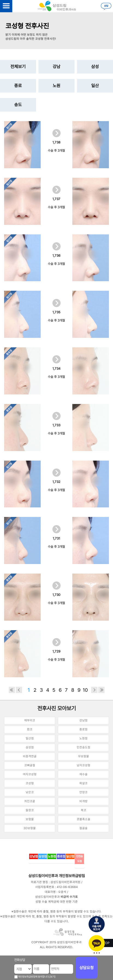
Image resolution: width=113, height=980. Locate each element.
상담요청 (87, 968)
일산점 (30, 738)
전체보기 (18, 67)
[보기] (52, 977)
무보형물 (84, 756)
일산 (95, 86)
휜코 (30, 729)
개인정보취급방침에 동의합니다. (34, 977)
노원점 (84, 738)
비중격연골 (30, 756)
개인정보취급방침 (72, 876)
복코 (84, 810)
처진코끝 (30, 801)
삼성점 (30, 747)
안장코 (84, 792)
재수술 (84, 774)
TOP (106, 943)
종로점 (84, 729)
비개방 (84, 801)
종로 (18, 86)
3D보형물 (30, 828)
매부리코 (30, 720)
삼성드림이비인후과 (43, 876)
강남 (56, 67)
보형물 (30, 819)
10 (85, 690)
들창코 (30, 810)
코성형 (30, 783)
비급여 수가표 (69, 897)
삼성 (95, 67)
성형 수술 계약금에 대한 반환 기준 (57, 902)
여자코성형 (30, 774)
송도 (18, 105)
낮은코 (30, 792)
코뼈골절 (30, 765)
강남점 (84, 720)
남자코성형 (84, 765)
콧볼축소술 (84, 819)
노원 (56, 86)
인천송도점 (84, 747)
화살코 (84, 783)
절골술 (84, 828)
